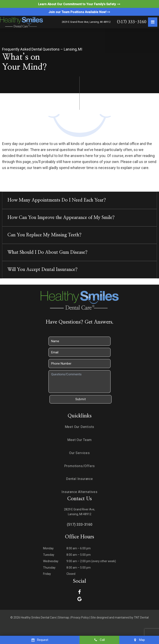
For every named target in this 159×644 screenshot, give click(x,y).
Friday (47, 574)
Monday (48, 548)
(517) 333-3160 (132, 22)
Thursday (49, 568)
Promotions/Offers (80, 466)
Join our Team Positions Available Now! (80, 12)
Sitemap (64, 617)
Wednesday (51, 561)
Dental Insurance (79, 479)
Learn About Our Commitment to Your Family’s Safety (79, 4)
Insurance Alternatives (79, 492)
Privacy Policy (80, 617)
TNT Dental (141, 617)
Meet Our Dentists (80, 427)
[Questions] (79, 382)
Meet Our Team (79, 440)
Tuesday (49, 555)
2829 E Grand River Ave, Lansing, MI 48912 (86, 22)
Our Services (79, 453)
